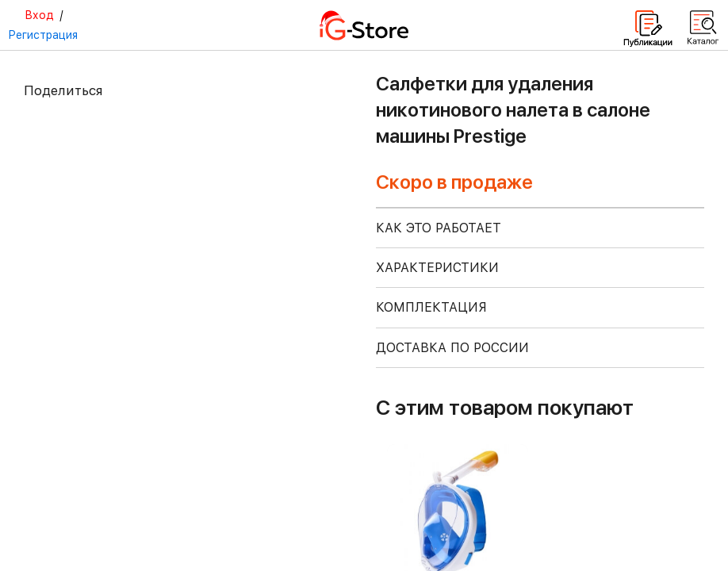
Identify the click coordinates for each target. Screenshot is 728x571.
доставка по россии (452, 348)
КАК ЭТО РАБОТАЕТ (439, 228)
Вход (39, 15)
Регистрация (43, 35)
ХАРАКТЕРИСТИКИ (437, 268)
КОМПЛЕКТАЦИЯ (431, 307)
